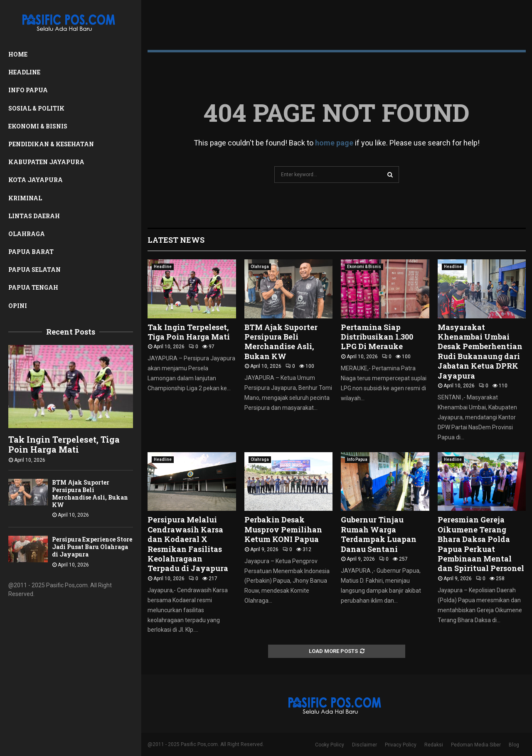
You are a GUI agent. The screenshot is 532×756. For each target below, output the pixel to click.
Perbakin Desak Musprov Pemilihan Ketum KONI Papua (283, 529)
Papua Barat (31, 252)
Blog (514, 745)
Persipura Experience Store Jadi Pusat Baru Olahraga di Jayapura (92, 547)
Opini (18, 306)
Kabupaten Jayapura (46, 162)
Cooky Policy (330, 745)
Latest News (176, 240)
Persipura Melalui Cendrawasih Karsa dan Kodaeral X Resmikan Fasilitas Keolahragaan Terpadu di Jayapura (188, 544)
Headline (24, 72)
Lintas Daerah (34, 216)
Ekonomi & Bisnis (38, 126)
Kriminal (25, 198)
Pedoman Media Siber (476, 745)
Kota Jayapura (36, 180)
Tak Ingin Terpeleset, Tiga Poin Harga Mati (64, 444)
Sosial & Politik (36, 108)
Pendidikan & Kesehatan (51, 144)
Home (18, 54)
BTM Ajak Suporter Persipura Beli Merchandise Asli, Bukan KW (90, 494)
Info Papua (28, 90)
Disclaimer (365, 745)
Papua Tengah (33, 287)
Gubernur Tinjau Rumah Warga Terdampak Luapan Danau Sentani (379, 534)
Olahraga (27, 234)
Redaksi (434, 745)
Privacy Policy (401, 745)
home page (334, 143)
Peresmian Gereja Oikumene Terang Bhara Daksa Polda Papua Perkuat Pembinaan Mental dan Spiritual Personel (481, 544)
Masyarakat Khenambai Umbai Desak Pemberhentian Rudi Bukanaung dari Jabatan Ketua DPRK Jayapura (480, 351)
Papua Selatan (34, 270)
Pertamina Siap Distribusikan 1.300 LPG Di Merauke (377, 337)
